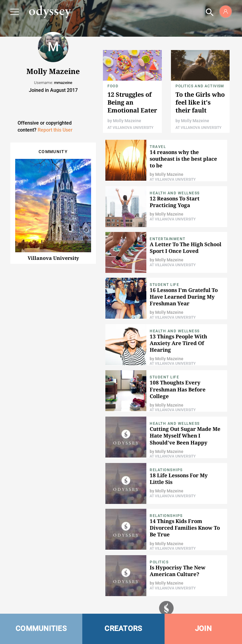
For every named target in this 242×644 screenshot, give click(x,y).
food (113, 86)
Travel (158, 147)
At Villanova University (130, 128)
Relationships (166, 470)
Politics (159, 562)
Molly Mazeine (127, 121)
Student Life (164, 285)
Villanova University (53, 258)
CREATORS (123, 629)
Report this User (55, 130)
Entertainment (168, 239)
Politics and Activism (200, 86)
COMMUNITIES (41, 629)
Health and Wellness (175, 193)
